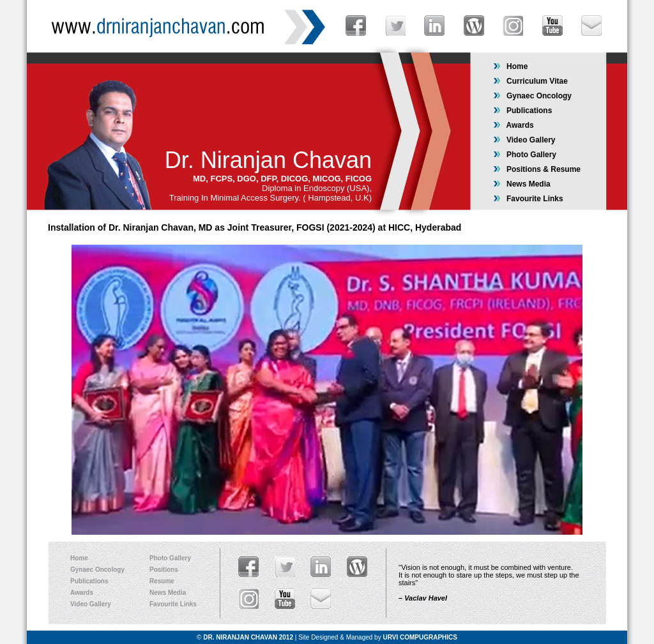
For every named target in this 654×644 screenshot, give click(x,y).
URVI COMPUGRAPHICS (420, 637)
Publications (522, 111)
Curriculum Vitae (530, 81)
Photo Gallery (525, 155)
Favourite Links (528, 199)
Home (510, 66)
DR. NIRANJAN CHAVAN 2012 (248, 637)
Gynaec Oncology (532, 96)
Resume (162, 581)
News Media (522, 184)
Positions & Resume (537, 169)
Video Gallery (524, 140)
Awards (513, 125)
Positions (164, 570)
